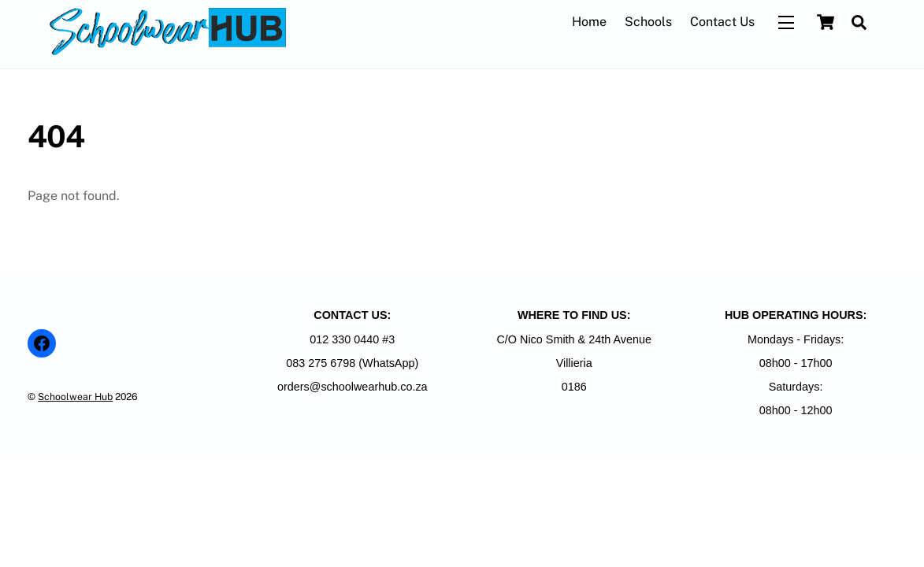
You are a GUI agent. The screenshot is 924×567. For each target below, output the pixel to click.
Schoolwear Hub (75, 397)
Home (589, 22)
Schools (648, 22)
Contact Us (722, 22)
